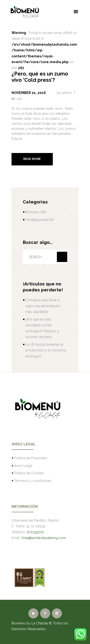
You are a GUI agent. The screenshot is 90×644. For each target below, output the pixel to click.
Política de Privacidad (31, 458)
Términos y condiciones (33, 481)
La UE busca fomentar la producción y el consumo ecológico (46, 350)
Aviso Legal (23, 466)
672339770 (35, 532)
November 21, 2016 (29, 93)
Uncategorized (37, 220)
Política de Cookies (29, 473)
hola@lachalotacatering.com (44, 538)
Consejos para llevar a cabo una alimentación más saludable (43, 306)
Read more (32, 159)
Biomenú (32, 212)
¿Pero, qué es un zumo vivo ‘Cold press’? (40, 77)
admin (67, 93)
